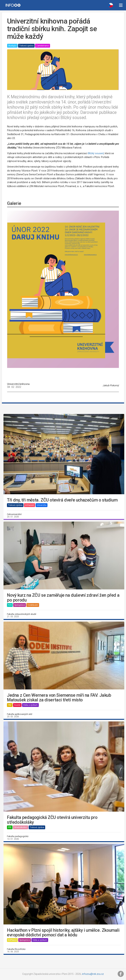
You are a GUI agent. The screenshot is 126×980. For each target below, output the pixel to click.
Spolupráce (20, 605)
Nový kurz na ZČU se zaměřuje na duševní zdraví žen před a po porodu (63, 598)
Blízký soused (96, 153)
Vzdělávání (33, 605)
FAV (10, 705)
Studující (12, 46)
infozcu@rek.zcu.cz (93, 974)
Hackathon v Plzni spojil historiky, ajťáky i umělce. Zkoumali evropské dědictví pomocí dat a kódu (63, 933)
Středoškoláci (21, 827)
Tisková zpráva (26, 46)
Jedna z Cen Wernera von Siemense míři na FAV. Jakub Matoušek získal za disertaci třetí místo (59, 698)
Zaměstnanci (43, 46)
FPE (10, 827)
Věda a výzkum (30, 705)
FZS (10, 605)
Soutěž (17, 705)
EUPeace (12, 940)
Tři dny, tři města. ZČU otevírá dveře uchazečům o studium (62, 500)
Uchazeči (30, 505)
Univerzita (42, 505)
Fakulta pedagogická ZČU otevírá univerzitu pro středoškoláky (52, 820)
